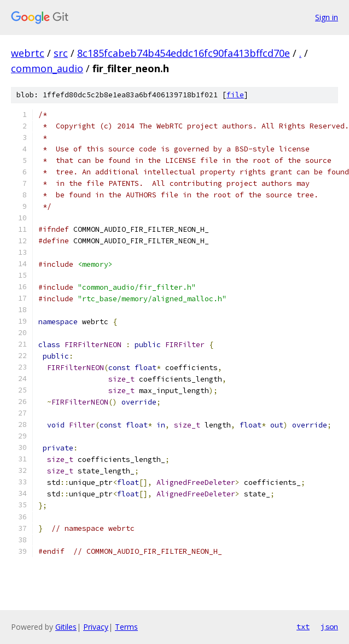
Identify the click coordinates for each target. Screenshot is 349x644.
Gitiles (66, 627)
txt (303, 627)
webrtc (28, 53)
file (235, 95)
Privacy (96, 627)
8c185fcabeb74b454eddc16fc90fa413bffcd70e (184, 53)
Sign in (327, 17)
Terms (126, 627)
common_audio (47, 68)
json (329, 627)
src (61, 53)
